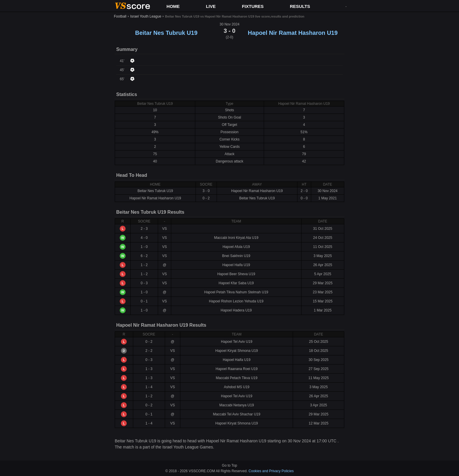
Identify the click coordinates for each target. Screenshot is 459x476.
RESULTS (300, 6)
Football (120, 16)
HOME (173, 6)
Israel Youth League (146, 16)
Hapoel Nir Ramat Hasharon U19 (293, 33)
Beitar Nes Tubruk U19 (166, 33)
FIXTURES (253, 6)
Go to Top (229, 465)
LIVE (211, 6)
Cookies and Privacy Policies (271, 471)
